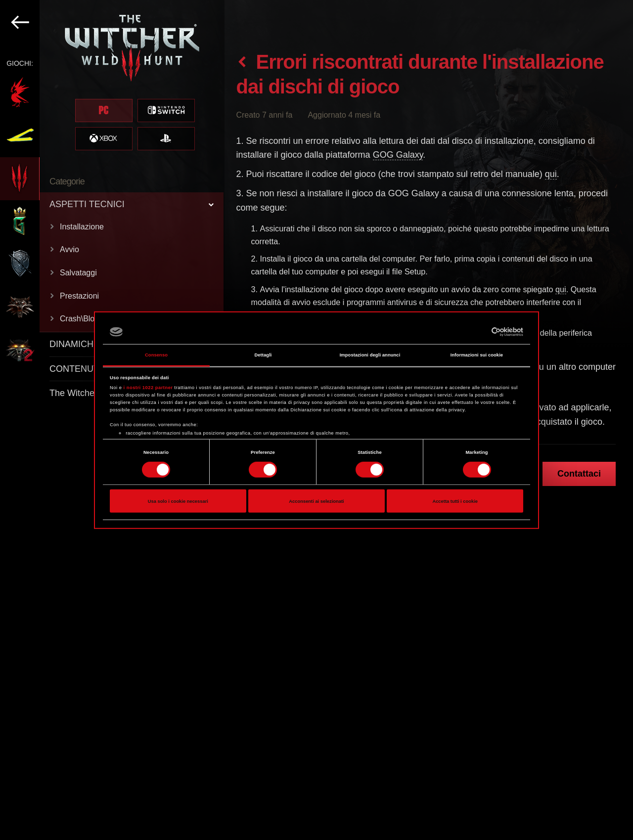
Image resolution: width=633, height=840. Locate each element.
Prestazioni (79, 296)
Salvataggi (78, 273)
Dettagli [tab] (263, 355)
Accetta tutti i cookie (455, 501)
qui (551, 174)
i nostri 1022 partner (148, 388)
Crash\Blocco (83, 319)
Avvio (69, 249)
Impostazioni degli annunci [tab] (370, 355)
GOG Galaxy (398, 155)
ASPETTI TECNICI (87, 204)
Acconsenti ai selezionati (316, 501)
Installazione (82, 227)
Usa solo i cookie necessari (178, 501)
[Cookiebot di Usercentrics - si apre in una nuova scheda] (480, 332)
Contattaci (579, 474)
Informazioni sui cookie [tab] (477, 355)
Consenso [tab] (156, 355)
